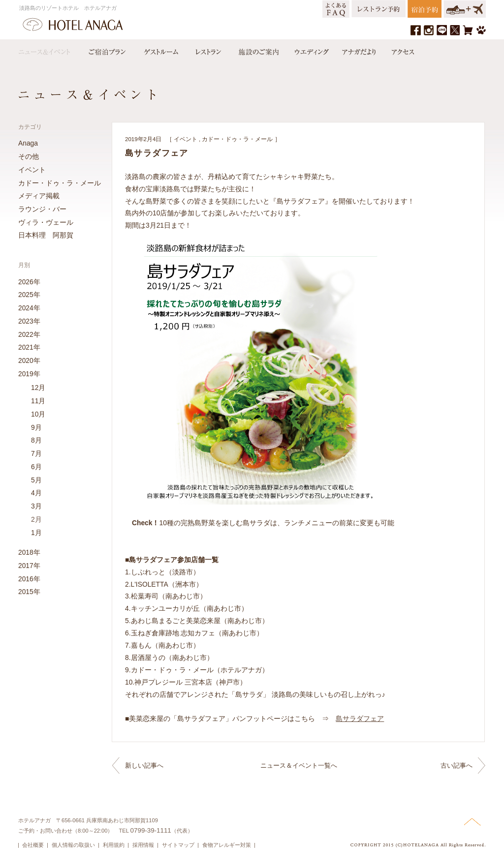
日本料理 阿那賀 (46, 235)
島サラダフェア (360, 718)
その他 (29, 156)
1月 (36, 533)
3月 (36, 506)
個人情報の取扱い (73, 845)
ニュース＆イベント (49, 50)
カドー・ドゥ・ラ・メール (237, 139)
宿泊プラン (107, 50)
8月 (36, 440)
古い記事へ (457, 765)
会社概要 (33, 845)
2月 (36, 519)
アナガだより (360, 50)
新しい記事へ (144, 765)
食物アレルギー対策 (227, 845)
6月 (36, 467)
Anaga (28, 143)
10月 (38, 414)
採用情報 (143, 845)
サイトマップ (178, 845)
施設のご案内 (258, 50)
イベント (186, 139)
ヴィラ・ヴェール (46, 222)
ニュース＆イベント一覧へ (299, 765)
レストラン (208, 50)
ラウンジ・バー (42, 209)
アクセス (401, 50)
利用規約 (114, 845)
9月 (36, 427)
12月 (38, 388)
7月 (36, 453)
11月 (38, 401)
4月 (36, 493)
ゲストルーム (160, 50)
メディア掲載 (39, 196)
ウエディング (311, 50)
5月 (36, 480)
